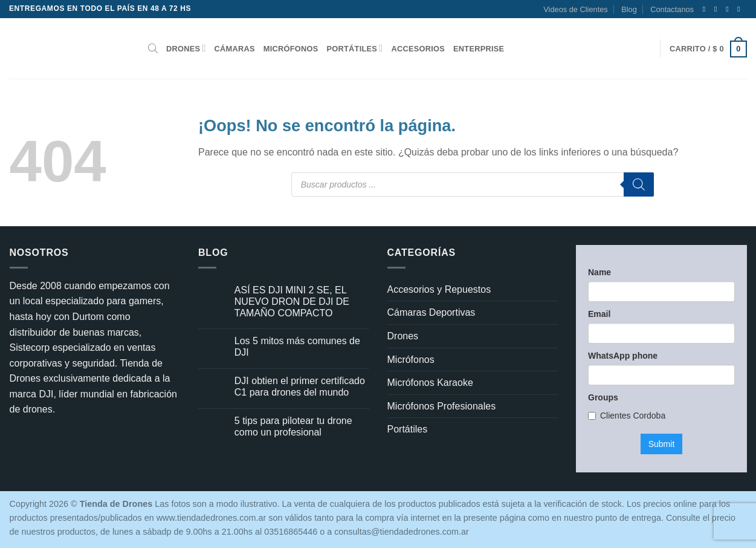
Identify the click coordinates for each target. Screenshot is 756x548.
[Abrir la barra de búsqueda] (153, 48)
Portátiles (355, 48)
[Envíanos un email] (741, 9)
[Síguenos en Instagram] (718, 9)
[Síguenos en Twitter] (729, 9)
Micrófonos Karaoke (430, 383)
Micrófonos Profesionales (442, 406)
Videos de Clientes (575, 9)
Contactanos (672, 9)
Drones (186, 48)
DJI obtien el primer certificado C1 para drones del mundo (300, 387)
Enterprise (479, 49)
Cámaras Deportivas (431, 312)
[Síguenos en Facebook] (706, 9)
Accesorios (418, 49)
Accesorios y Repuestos (439, 289)
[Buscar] (639, 184)
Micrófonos (291, 49)
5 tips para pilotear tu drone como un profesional (293, 426)
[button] (708, 49)
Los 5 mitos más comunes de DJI (297, 347)
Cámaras (235, 49)
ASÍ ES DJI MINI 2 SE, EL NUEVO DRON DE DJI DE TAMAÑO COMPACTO (292, 302)
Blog (629, 9)
